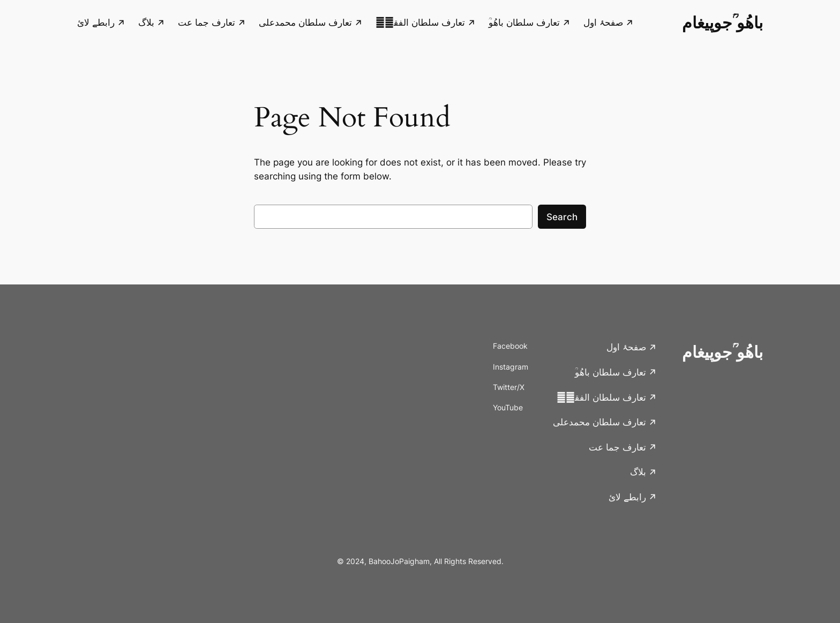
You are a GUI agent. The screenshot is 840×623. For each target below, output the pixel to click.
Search (562, 217)
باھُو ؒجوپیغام (722, 22)
